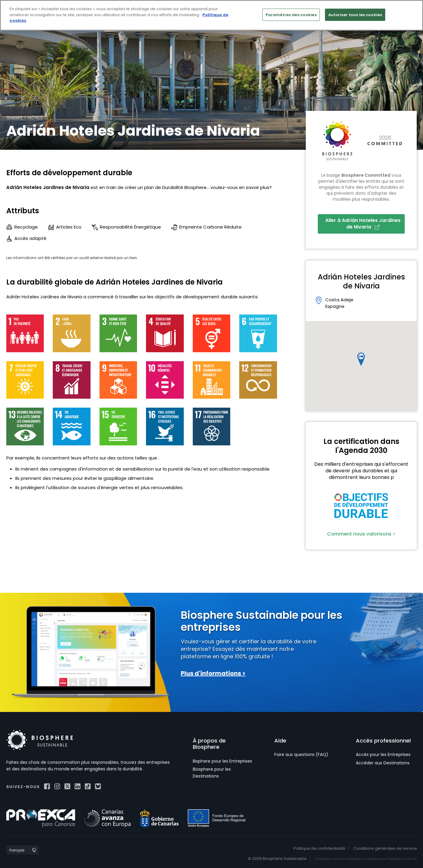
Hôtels (35, 118)
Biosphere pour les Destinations (212, 772)
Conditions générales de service (385, 848)
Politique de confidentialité (319, 848)
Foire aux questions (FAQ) (301, 754)
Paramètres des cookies (291, 15)
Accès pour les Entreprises (383, 754)
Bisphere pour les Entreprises (222, 761)
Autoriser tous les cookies (355, 15)
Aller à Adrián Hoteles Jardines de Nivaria (363, 224)
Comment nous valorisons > (361, 534)
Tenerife (15, 118)
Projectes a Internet (402, 859)
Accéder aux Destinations (383, 763)
